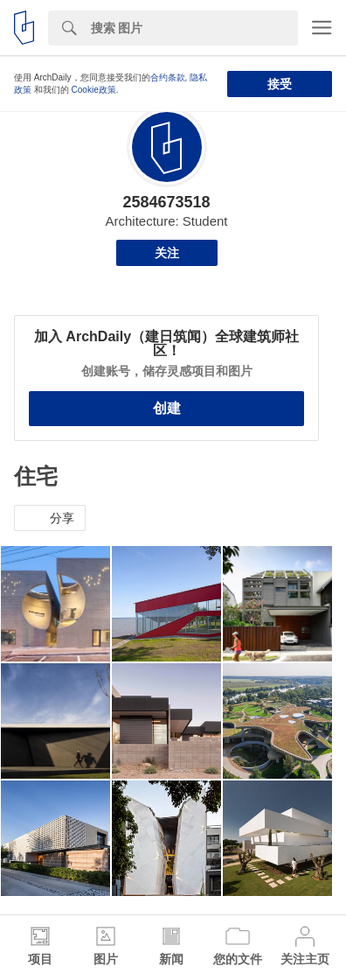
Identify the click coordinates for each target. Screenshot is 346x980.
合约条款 (168, 77)
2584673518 (166, 202)
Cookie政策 (94, 90)
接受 (280, 84)
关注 (167, 253)
